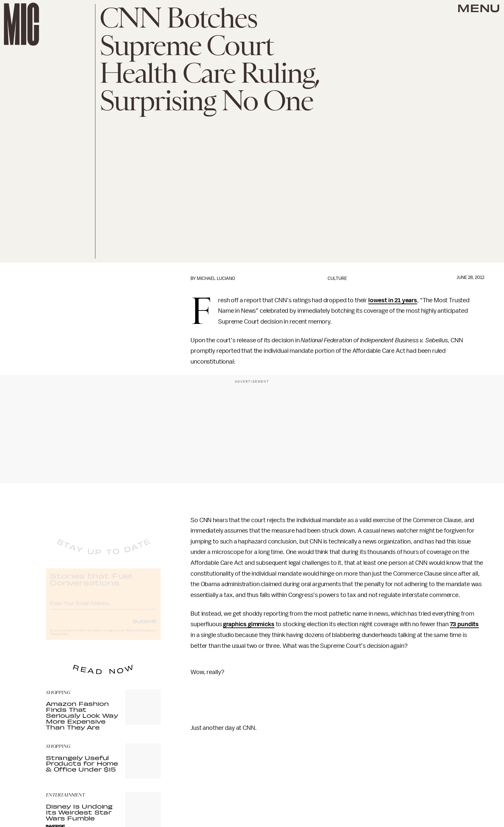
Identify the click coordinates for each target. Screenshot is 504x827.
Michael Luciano (216, 278)
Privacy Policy (59, 640)
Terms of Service (138, 636)
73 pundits (464, 624)
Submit (145, 626)
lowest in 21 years (393, 300)
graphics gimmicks (249, 624)
